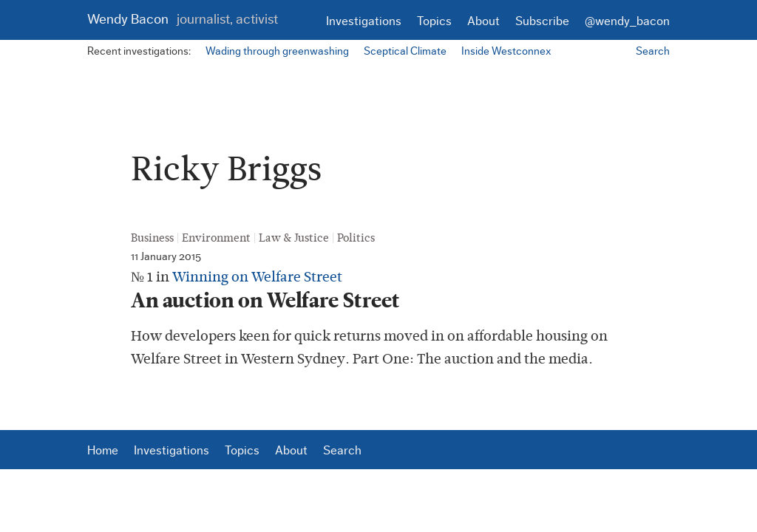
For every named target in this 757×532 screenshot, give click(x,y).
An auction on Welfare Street (270, 301)
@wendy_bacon (627, 21)
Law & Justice (294, 238)
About (483, 21)
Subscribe (542, 21)
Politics (356, 238)
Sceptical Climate (405, 51)
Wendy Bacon (183, 20)
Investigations (364, 21)
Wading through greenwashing (277, 51)
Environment (216, 238)
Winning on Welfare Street (257, 277)
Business (152, 238)
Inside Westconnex (506, 51)
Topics (434, 21)
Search (653, 51)
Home (103, 450)
